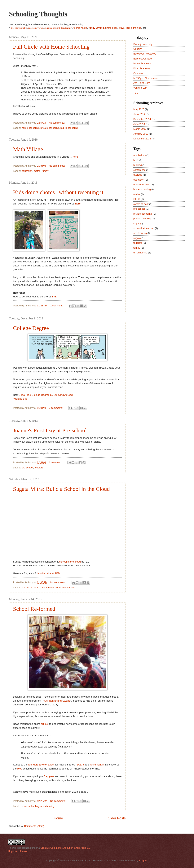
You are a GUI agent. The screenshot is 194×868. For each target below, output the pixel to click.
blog (20, 769)
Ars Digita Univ (141, 83)
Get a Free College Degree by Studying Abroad (46, 395)
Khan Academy (142, 68)
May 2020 (139, 109)
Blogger (143, 860)
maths (37, 171)
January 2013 (141, 134)
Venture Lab (140, 88)
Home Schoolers (142, 63)
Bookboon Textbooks (145, 54)
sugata (137, 238)
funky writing (96, 28)
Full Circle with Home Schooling (51, 47)
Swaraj (80, 765)
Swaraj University (143, 44)
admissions (139, 155)
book (136, 160)
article (44, 724)
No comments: (57, 123)
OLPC (137, 199)
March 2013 (140, 129)
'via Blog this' (20, 399)
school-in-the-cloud (50, 587)
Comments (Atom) (34, 826)
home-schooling (30, 128)
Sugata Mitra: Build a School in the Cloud (61, 489)
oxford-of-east (141, 204)
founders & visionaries (41, 765)
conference (139, 170)
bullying (138, 165)
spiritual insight (52, 28)
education (27, 171)
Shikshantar (97, 765)
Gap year (49, 776)
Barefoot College (143, 59)
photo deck (111, 28)
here (75, 157)
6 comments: (56, 408)
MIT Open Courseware (146, 78)
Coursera (138, 73)
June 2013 (139, 124)
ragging (137, 224)
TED (136, 93)
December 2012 (142, 139)
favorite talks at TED (48, 573)
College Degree (31, 328)
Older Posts (117, 818)
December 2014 (142, 119)
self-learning (69, 587)
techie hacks (80, 28)
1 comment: (57, 306)
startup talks (21, 28)
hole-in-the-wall (30, 587)
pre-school (27, 468)
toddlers (39, 468)
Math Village (28, 149)
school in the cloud (70, 562)
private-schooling (50, 128)
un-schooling (47, 806)
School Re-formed (34, 609)
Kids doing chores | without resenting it (58, 192)
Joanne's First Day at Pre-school (50, 430)
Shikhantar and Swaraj (57, 701)
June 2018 (139, 114)
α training (136, 28)
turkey (45, 171)
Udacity (137, 49)
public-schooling (69, 128)
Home (58, 818)
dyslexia (138, 175)
